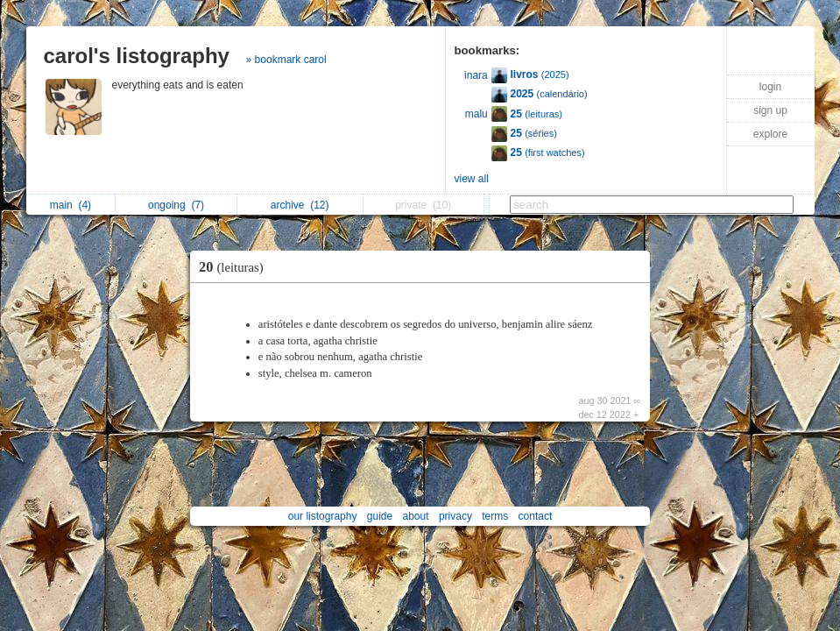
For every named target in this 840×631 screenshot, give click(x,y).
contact (536, 516)
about (416, 516)
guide (380, 516)
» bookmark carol (286, 60)
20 (236, 267)
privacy (455, 516)
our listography (323, 516)
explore (770, 134)
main (71, 205)
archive (300, 205)
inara (476, 75)
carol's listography (137, 56)
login (770, 87)
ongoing (176, 205)
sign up (770, 110)
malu (476, 114)
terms (495, 516)
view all (472, 179)
